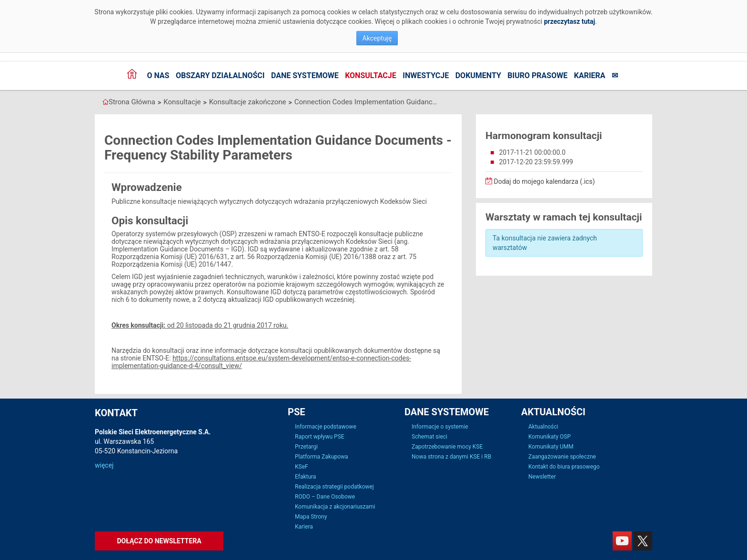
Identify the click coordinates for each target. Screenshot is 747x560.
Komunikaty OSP (550, 437)
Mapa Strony (311, 517)
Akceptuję (377, 38)
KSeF (302, 467)
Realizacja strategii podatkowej (334, 487)
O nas (158, 75)
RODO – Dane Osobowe (325, 497)
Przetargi (306, 447)
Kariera (590, 75)
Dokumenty (478, 75)
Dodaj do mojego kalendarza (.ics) (540, 181)
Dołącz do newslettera (159, 541)
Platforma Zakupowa (322, 457)
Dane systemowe (305, 75)
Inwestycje (426, 75)
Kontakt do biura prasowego (564, 467)
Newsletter (542, 477)
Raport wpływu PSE (320, 437)
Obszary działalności (220, 75)
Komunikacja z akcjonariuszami (335, 507)
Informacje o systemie (440, 427)
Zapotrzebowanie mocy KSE (447, 447)
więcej (104, 465)
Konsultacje (371, 75)
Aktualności (543, 427)
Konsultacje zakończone (248, 102)
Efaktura (305, 477)
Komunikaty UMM (551, 447)
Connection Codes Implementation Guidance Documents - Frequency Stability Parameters (366, 102)
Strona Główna (132, 102)
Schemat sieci (429, 437)
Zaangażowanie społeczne (562, 457)
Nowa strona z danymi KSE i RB (451, 457)
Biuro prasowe (537, 75)
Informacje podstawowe (326, 427)
